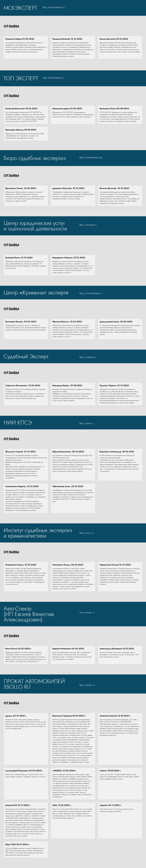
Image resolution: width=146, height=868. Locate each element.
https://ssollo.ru (87, 685)
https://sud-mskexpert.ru (54, 7)
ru (63, 78)
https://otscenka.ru (88, 225)
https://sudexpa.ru (88, 357)
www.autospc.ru (87, 612)
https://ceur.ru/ (87, 533)
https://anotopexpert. (52, 78)
